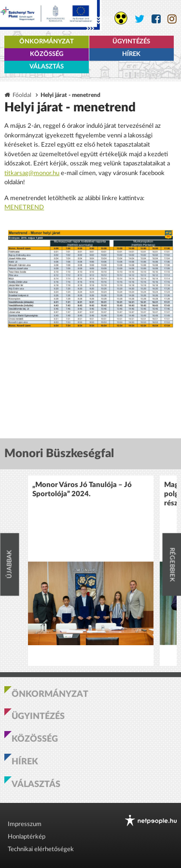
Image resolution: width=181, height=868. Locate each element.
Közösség (47, 54)
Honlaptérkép (27, 837)
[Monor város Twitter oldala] (140, 19)
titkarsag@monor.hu (32, 173)
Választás (47, 67)
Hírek (131, 54)
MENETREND (24, 208)
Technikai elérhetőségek (41, 849)
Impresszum (25, 824)
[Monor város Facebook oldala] (156, 19)
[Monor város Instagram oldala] (172, 19)
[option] (91, 571)
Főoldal (22, 95)
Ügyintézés (131, 42)
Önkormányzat (47, 42)
